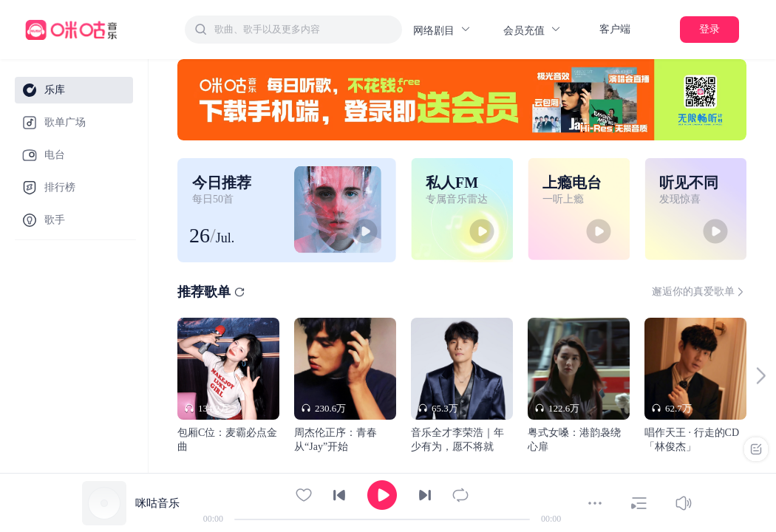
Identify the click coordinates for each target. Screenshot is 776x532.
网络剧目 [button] (442, 30)
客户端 (615, 29)
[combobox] (293, 30)
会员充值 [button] (532, 30)
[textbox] (304, 30)
